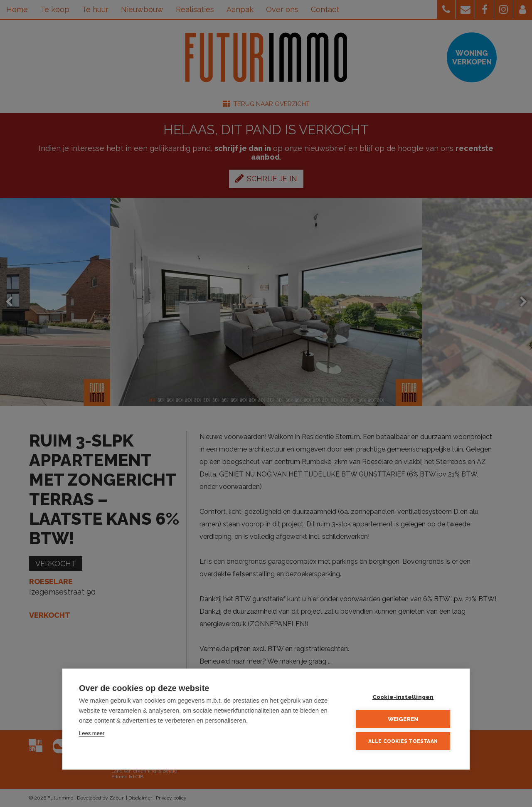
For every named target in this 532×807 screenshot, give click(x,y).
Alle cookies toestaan (403, 741)
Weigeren (403, 719)
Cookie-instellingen (403, 697)
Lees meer (92, 733)
